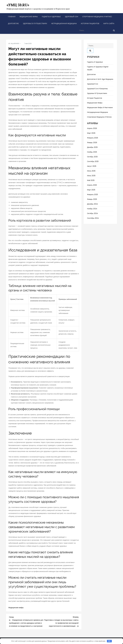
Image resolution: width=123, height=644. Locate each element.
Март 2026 (91, 133)
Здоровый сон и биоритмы (98, 89)
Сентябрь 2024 (93, 218)
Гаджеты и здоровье (51, 17)
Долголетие (13, 24)
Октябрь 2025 (92, 157)
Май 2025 (91, 180)
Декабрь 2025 (92, 147)
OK (109, 641)
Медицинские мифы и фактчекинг (100, 108)
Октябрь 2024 (93, 213)
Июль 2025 (91, 171)
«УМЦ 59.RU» (18, 5)
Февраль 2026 (93, 138)
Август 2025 (92, 166)
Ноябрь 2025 (92, 152)
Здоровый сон (72, 17)
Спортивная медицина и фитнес (97, 17)
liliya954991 (15, 43)
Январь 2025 (92, 199)
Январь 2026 (92, 143)
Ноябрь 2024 (92, 209)
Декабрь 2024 (93, 204)
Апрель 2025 (92, 185)
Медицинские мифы (29, 17)
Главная (12, 17)
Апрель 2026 (92, 128)
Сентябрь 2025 (93, 161)
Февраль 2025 (93, 195)
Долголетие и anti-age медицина (100, 79)
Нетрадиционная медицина (64, 24)
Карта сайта (109, 24)
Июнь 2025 (91, 176)
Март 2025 (91, 190)
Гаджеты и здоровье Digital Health (98, 68)
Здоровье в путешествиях (35, 24)
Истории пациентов (90, 24)
